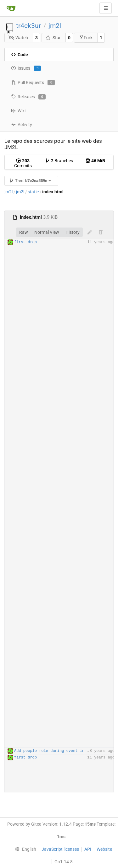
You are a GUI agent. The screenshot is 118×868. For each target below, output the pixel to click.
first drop (25, 242)
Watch (18, 38)
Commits (23, 163)
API (88, 849)
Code (20, 55)
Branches (59, 161)
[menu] (24, 849)
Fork (86, 38)
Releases (28, 97)
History (73, 232)
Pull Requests (33, 83)
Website (104, 849)
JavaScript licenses (60, 849)
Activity (22, 125)
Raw (24, 232)
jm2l (55, 26)
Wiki (18, 111)
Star (53, 38)
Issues (26, 68)
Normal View (47, 232)
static (33, 192)
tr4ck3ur (28, 26)
